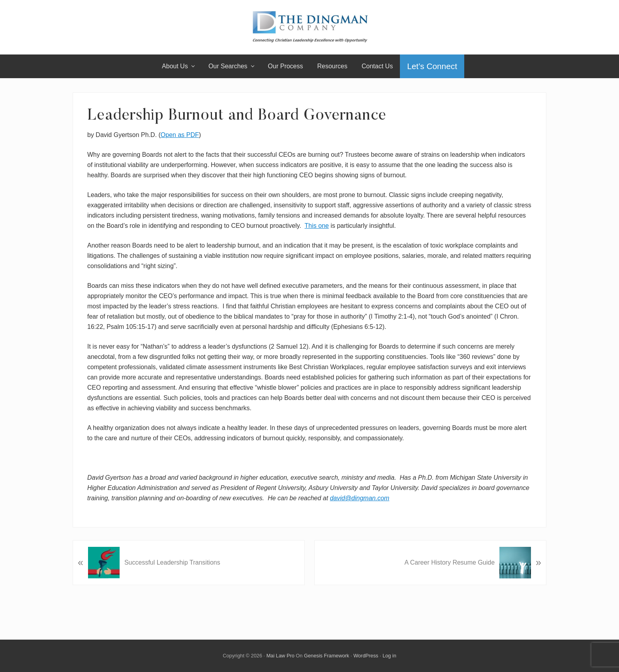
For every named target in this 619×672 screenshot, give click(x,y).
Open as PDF (180, 135)
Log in (389, 656)
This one (317, 226)
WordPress (366, 656)
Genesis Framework (327, 656)
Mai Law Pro (280, 656)
